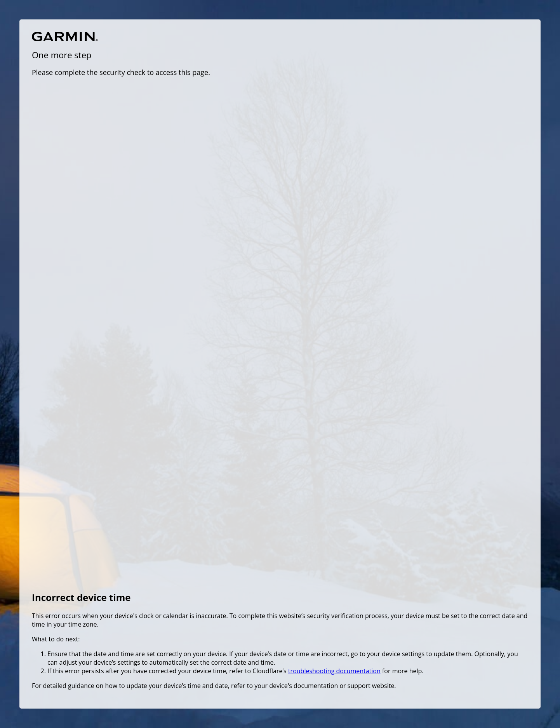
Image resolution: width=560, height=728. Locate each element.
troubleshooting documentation (334, 671)
